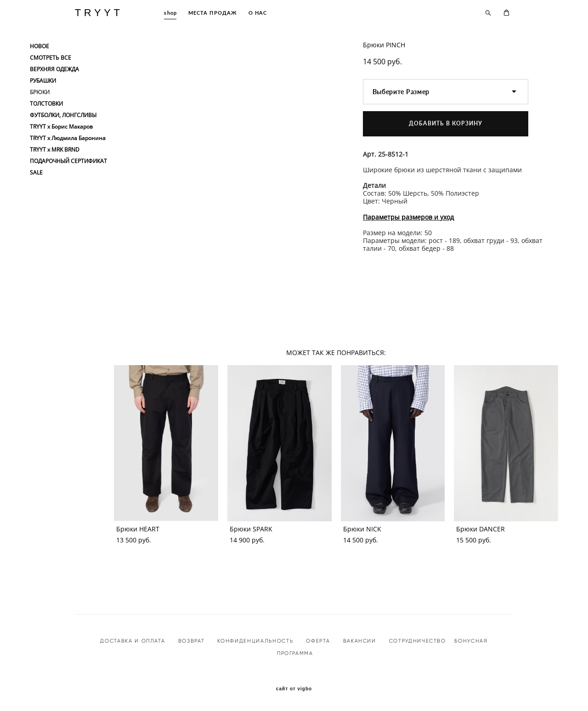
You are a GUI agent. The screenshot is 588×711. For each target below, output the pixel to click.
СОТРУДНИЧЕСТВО (416, 641)
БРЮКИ (40, 92)
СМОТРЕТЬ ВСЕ (51, 58)
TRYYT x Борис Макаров (61, 127)
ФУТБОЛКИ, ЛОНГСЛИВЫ (63, 115)
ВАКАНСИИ (360, 641)
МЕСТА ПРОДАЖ (213, 13)
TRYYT (99, 13)
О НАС (258, 13)
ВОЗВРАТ (192, 641)
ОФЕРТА (318, 641)
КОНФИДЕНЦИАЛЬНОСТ (253, 641)
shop (170, 13)
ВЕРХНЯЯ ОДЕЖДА (54, 69)
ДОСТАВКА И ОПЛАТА (133, 641)
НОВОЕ (40, 46)
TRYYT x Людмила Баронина (68, 138)
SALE (36, 173)
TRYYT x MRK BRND (55, 150)
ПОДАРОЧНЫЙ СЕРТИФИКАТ (68, 161)
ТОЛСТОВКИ (46, 104)
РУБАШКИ (43, 81)
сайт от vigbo (294, 689)
